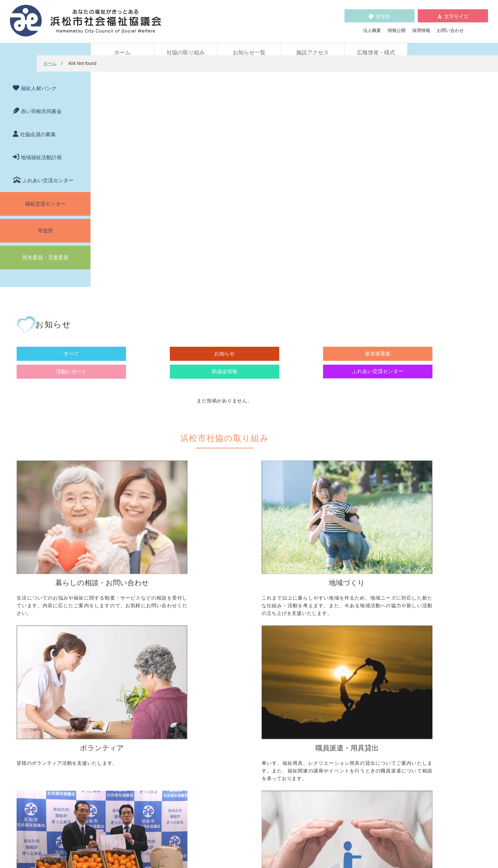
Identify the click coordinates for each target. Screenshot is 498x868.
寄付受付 (213, 669)
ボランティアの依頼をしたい (347, 614)
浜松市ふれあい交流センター (347, 679)
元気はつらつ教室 (336, 697)
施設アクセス (312, 45)
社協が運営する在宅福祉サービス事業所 (359, 688)
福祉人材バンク (39, 81)
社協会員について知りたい (238, 679)
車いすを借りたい (121, 679)
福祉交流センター (45, 196)
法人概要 (372, 27)
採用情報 (421, 27)
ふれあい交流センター (48, 173)
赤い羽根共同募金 (41, 104)
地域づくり (215, 595)
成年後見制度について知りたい (135, 632)
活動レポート (308, 131)
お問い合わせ (450, 27)
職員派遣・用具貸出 (117, 669)
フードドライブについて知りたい (244, 697)
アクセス (372, 828)
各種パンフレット (224, 743)
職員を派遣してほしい (126, 704)
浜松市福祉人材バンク (229, 734)
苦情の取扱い (327, 725)
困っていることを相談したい (132, 605)
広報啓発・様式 (376, 45)
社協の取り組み (186, 45)
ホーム (122, 45)
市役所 (45, 223)
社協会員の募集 (38, 127)
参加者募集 (251, 131)
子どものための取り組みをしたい (244, 638)
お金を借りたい (119, 614)
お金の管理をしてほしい (128, 623)
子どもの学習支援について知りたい (139, 640)
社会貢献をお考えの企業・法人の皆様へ (251, 706)
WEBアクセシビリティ (337, 734)
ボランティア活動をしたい (345, 605)
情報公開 (397, 27)
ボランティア (325, 595)
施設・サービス (327, 669)
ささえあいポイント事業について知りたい (361, 640)
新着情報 (106, 725)
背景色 (383, 13)
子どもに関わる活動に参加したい (352, 632)
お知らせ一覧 (249, 45)
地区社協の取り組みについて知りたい (249, 605)
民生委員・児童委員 (45, 250)
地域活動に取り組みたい (235, 614)
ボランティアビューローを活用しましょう (361, 623)
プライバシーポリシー (229, 761)
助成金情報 (365, 131)
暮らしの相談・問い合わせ (123, 595)
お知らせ (194, 131)
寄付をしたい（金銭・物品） (240, 688)
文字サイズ (456, 13)
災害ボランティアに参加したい (350, 649)
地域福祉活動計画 (41, 150)
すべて (137, 131)
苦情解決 (301, 845)
